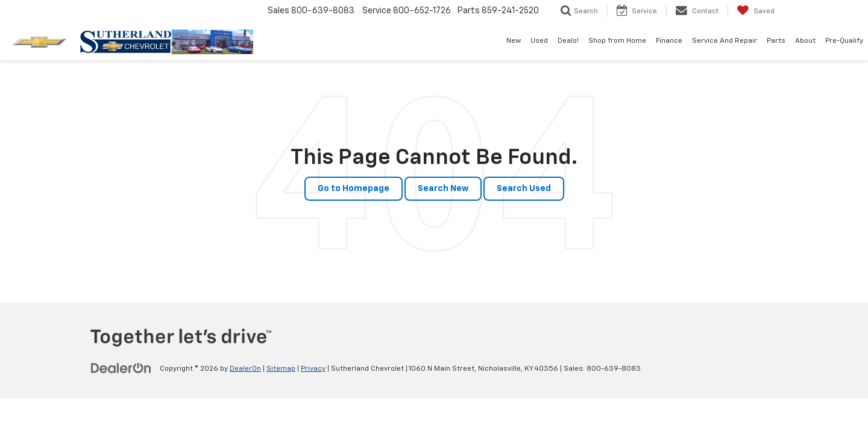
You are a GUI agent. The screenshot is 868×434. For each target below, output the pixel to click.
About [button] (805, 41)
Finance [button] (669, 41)
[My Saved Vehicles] (756, 11)
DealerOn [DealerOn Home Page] (245, 369)
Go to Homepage (354, 189)
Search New (443, 189)
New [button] (514, 41)
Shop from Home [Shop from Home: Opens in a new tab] (617, 41)
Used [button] (539, 41)
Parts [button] (776, 41)
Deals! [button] (568, 41)
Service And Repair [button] (725, 41)
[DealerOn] (121, 368)
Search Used (524, 189)
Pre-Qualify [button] (844, 41)
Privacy (313, 369)
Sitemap (281, 369)
